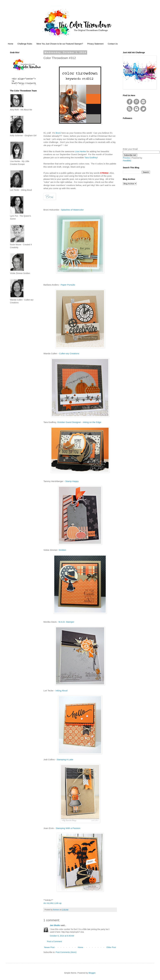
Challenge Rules (25, 44)
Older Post (111, 947)
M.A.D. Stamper (66, 622)
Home (10, 44)
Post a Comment (54, 941)
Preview (126, 158)
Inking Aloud (61, 691)
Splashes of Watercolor (72, 210)
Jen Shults (55, 925)
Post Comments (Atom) (66, 952)
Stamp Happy (72, 481)
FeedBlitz (127, 161)
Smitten (62, 550)
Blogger (92, 973)
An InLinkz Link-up (52, 903)
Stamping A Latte (65, 759)
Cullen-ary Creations (69, 353)
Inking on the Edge (92, 422)
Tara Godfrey (91, 158)
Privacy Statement (95, 44)
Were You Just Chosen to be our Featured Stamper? (60, 44)
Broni (58, 133)
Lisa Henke (80, 151)
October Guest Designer (69, 422)
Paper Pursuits (68, 285)
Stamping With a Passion (68, 828)
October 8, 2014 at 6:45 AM (62, 936)
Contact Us (113, 44)
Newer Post (49, 947)
